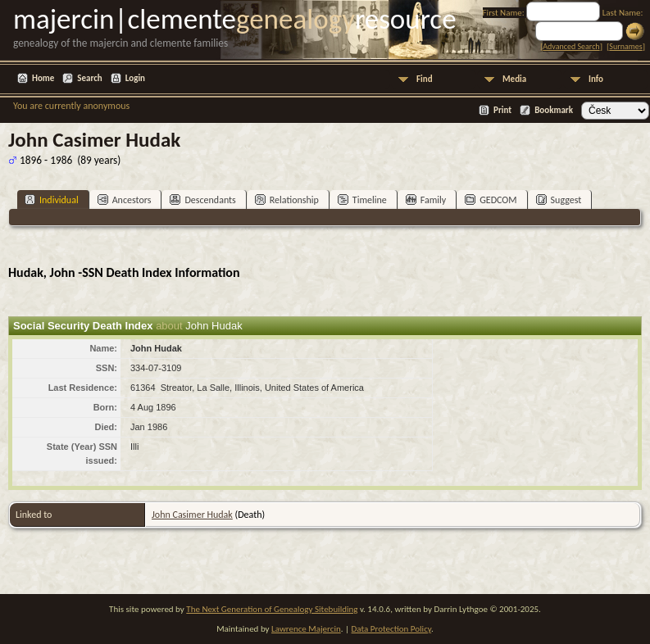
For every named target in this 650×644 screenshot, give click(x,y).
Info (596, 79)
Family (426, 200)
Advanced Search (571, 46)
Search (89, 78)
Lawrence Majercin (306, 629)
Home (43, 78)
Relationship (287, 200)
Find (425, 79)
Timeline (362, 200)
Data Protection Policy (392, 629)
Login (135, 78)
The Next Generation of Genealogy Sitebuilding (272, 609)
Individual (52, 200)
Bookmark (554, 110)
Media (514, 79)
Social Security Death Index (83, 326)
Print (502, 110)
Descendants (202, 200)
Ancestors (125, 200)
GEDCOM (491, 200)
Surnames (625, 46)
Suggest (559, 200)
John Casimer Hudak (192, 515)
